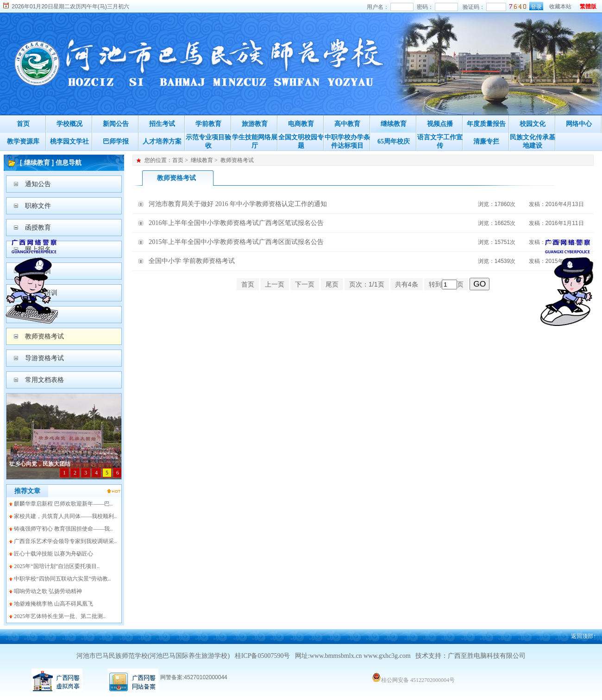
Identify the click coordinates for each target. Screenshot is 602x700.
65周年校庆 (394, 141)
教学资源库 (23, 141)
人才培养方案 (162, 141)
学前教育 (208, 124)
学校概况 (69, 124)
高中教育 (347, 124)
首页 (23, 124)
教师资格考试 (44, 336)
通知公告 (38, 184)
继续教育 (394, 124)
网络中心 (579, 124)
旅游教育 (255, 124)
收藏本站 (560, 6)
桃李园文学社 (69, 141)
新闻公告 (116, 124)
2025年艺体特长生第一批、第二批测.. (60, 616)
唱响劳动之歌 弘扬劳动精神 (48, 591)
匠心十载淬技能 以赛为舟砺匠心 (53, 554)
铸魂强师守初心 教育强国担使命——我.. (63, 529)
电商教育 (301, 124)
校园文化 (533, 124)
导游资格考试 (44, 358)
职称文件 (38, 206)
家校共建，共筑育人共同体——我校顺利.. (65, 516)
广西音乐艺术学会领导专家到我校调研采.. (65, 541)
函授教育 (38, 228)
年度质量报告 (486, 124)
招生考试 (162, 124)
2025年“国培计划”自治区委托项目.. (57, 566)
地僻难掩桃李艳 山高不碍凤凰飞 (53, 604)
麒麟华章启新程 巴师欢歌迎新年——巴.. (63, 504)
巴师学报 (116, 141)
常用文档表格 (44, 380)
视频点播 (440, 124)
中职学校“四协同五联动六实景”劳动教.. (62, 579)
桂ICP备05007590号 (263, 656)
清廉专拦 (486, 141)
